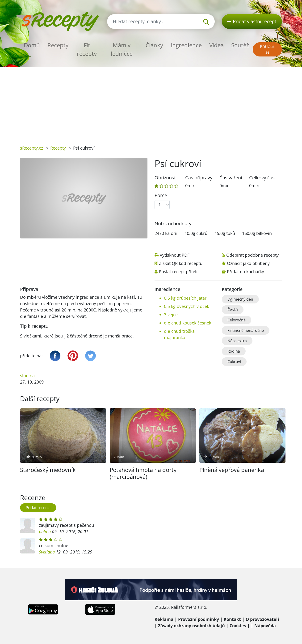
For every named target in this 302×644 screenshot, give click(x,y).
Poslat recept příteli (178, 272)
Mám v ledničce (122, 49)
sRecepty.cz (31, 148)
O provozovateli (262, 619)
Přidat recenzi (38, 508)
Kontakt (232, 619)
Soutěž (240, 45)
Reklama (164, 619)
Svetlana (47, 552)
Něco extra (237, 341)
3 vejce (171, 315)
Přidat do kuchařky (245, 272)
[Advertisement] (151, 103)
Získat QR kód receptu (181, 263)
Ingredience (186, 45)
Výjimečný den (240, 299)
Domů (32, 45)
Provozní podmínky (199, 619)
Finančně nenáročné (246, 330)
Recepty (58, 45)
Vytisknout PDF (175, 255)
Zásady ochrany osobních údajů (191, 626)
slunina (27, 376)
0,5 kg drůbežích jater (185, 298)
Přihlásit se (267, 49)
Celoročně (237, 320)
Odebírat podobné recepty (252, 255)
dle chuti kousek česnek (188, 323)
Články (154, 45)
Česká (233, 310)
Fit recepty (87, 49)
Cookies (238, 626)
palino (45, 532)
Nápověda (265, 626)
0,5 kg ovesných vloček (187, 306)
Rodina (234, 351)
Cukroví (234, 362)
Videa (216, 45)
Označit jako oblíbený (248, 263)
